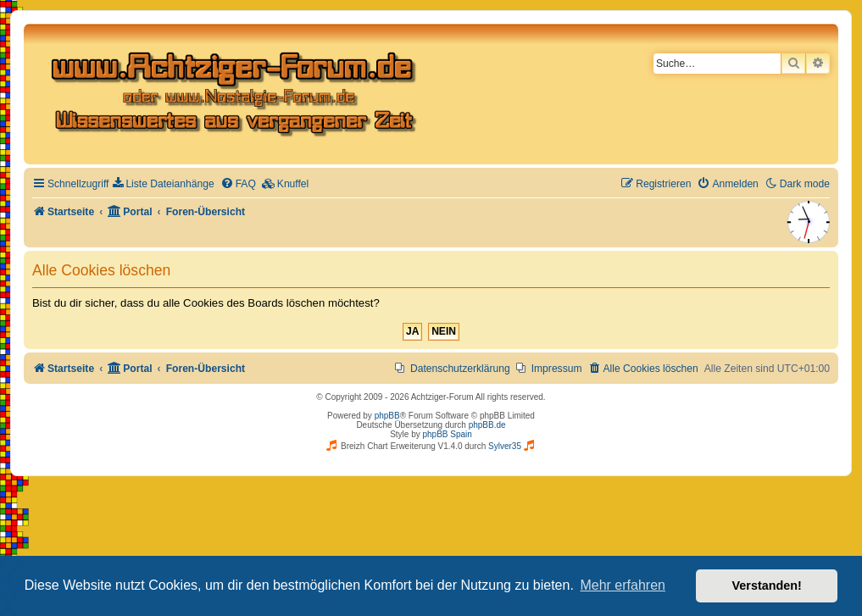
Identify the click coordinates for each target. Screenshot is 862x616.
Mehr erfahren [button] (623, 585)
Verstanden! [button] (767, 585)
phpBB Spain (447, 434)
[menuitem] (163, 184)
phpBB (387, 416)
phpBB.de (487, 425)
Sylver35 (505, 446)
